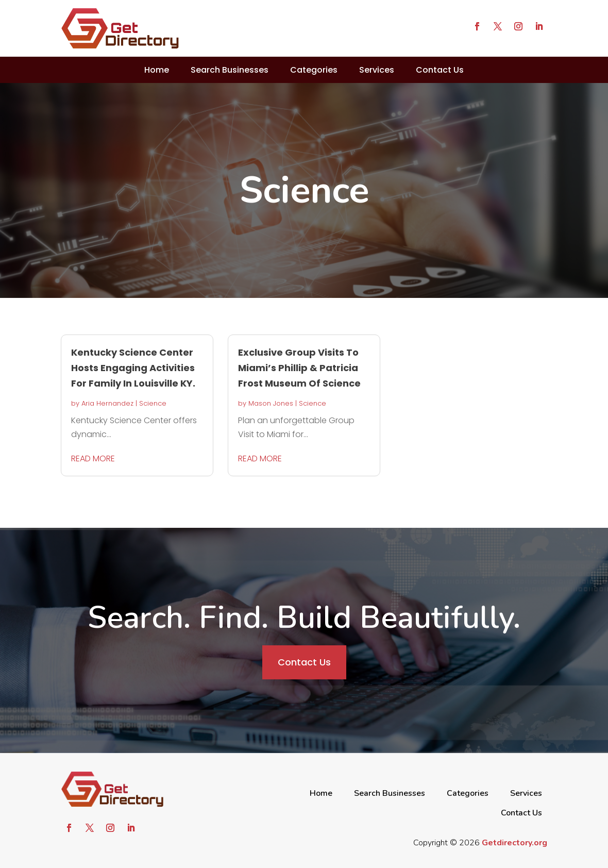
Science (153, 403)
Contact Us (440, 70)
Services (377, 70)
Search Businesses (230, 70)
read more (93, 458)
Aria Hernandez (107, 403)
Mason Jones (271, 403)
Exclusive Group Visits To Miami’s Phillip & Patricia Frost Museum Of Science (299, 368)
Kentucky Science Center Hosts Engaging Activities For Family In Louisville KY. (133, 368)
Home (157, 70)
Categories (314, 70)
